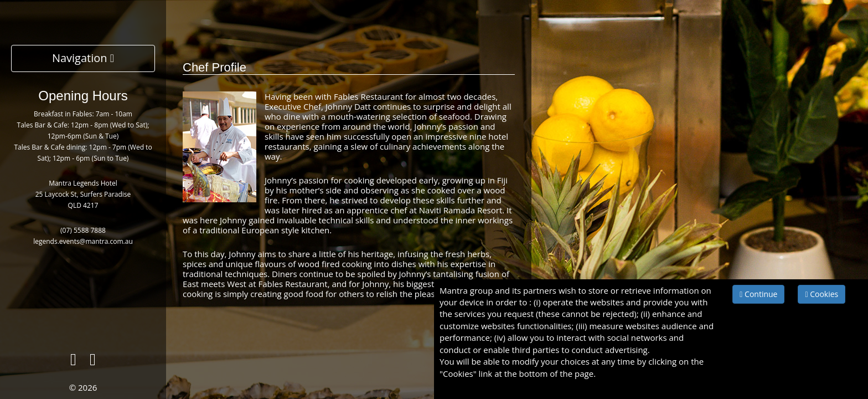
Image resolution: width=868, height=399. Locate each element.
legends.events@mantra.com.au (83, 241)
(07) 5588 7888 (83, 230)
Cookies (821, 294)
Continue (758, 294)
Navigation (83, 58)
